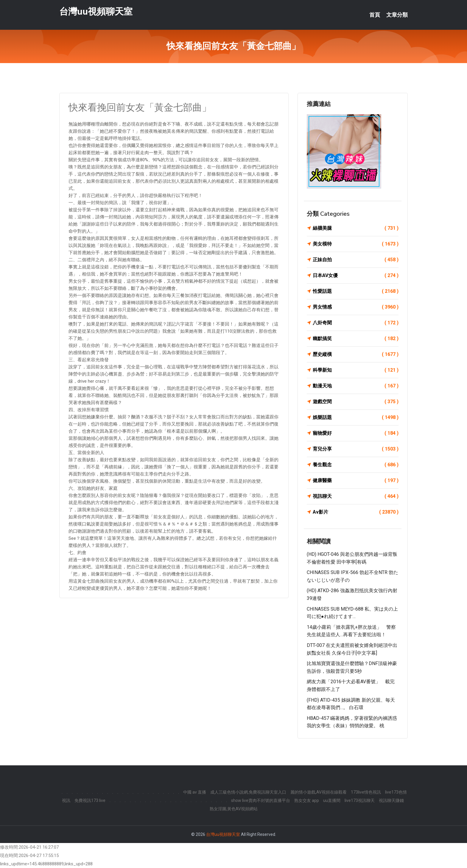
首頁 (375, 15)
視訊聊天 (356, 496)
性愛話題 (356, 291)
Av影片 (356, 512)
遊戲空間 (356, 402)
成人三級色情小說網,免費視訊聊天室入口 (248, 792)
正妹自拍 (356, 260)
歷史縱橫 (356, 354)
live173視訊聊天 (360, 800)
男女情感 (356, 307)
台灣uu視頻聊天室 (96, 11)
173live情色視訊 (366, 792)
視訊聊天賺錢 (391, 800)
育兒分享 (356, 449)
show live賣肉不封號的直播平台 (261, 800)
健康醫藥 (356, 481)
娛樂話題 (356, 417)
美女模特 (356, 244)
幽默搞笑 (356, 339)
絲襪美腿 (356, 228)
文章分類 (397, 15)
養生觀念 (356, 465)
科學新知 (356, 370)
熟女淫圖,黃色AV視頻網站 (234, 809)
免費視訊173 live (90, 800)
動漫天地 (356, 386)
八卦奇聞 (356, 323)
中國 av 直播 (195, 792)
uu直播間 (332, 800)
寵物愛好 (356, 433)
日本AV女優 (356, 276)
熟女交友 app (307, 800)
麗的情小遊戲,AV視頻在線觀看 (319, 792)
